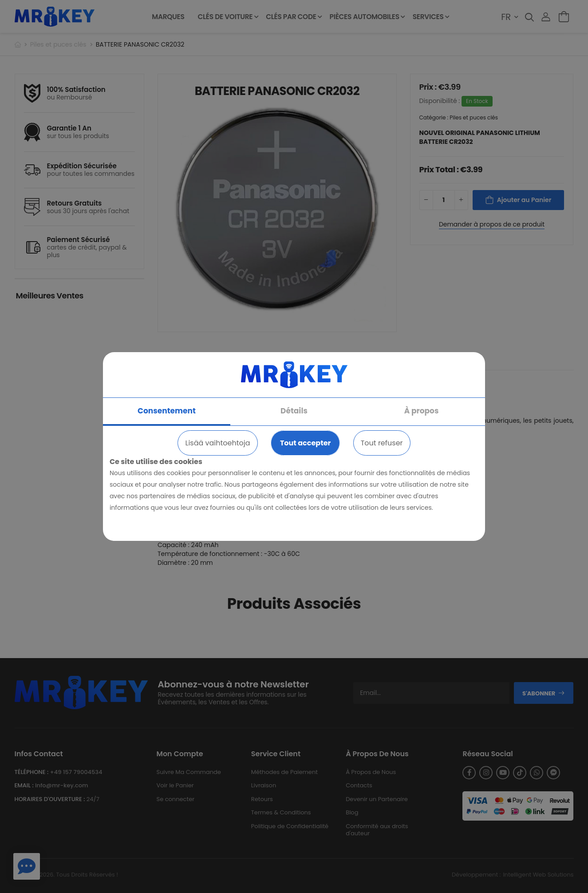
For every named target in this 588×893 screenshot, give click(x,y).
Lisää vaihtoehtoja (217, 443)
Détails (294, 411)
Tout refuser (382, 443)
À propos (422, 411)
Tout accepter (305, 443)
